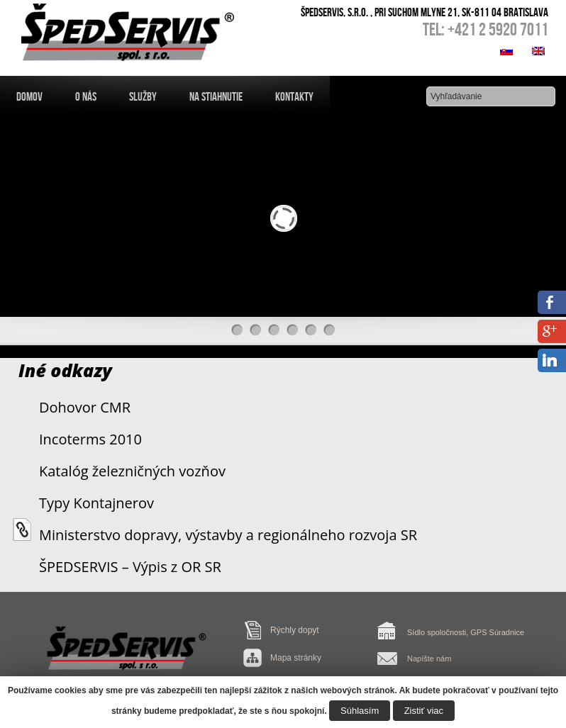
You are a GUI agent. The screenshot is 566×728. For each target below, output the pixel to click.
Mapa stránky (296, 658)
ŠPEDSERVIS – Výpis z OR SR (130, 567)
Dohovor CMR (85, 407)
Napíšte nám (429, 659)
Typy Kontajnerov (96, 503)
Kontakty (294, 96)
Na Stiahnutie (216, 96)
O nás (86, 96)
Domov (29, 96)
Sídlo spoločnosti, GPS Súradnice (466, 632)
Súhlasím (360, 711)
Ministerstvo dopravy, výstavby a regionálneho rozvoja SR (228, 535)
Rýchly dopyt (295, 630)
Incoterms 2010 (90, 439)
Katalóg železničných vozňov (132, 471)
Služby (143, 96)
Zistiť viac (424, 711)
